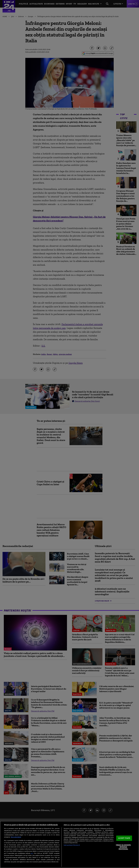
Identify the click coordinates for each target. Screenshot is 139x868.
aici (32, 853)
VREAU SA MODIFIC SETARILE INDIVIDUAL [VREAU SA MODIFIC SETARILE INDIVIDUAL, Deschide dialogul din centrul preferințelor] (123, 847)
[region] (69, 844)
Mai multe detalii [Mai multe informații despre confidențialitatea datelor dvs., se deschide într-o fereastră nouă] (16, 837)
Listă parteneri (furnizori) (72, 845)
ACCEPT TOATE (124, 838)
